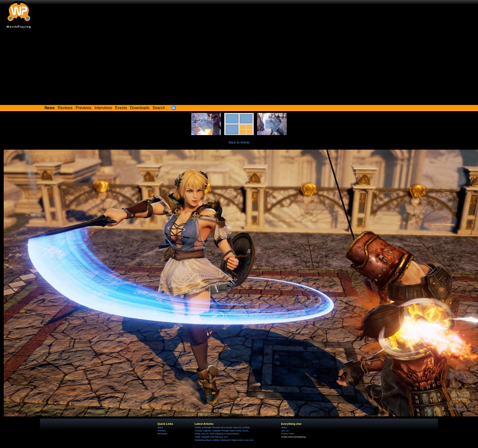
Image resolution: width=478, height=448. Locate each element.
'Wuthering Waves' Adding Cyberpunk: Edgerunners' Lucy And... (225, 440)
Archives (162, 431)
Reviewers (162, 434)
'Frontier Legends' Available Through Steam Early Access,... (223, 431)
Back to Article (239, 142)
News (160, 428)
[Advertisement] (239, 68)
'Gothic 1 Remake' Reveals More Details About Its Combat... (223, 428)
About (284, 428)
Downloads (140, 108)
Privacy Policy (288, 434)
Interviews (103, 108)
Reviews (65, 108)
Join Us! (285, 431)
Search (159, 108)
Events (121, 108)
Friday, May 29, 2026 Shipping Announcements (217, 434)
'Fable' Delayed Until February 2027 (211, 437)
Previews (84, 108)
